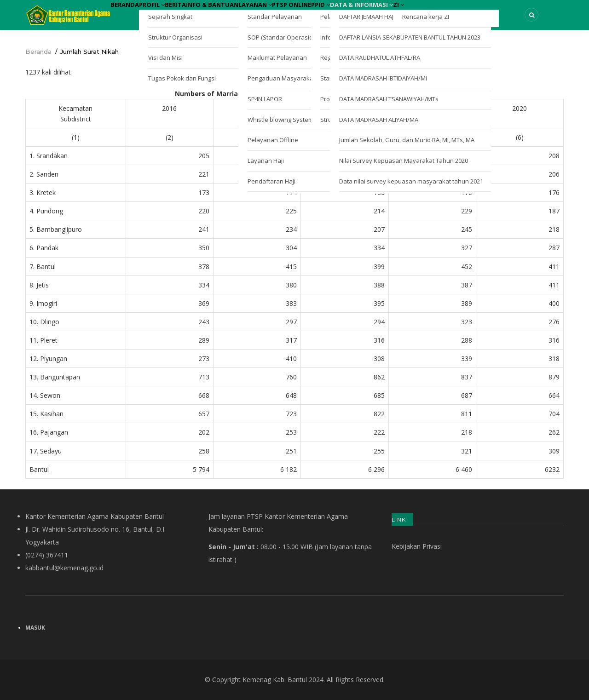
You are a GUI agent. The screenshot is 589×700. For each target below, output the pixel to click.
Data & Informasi (454, 13)
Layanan (310, 13)
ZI (503, 13)
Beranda (131, 13)
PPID (400, 13)
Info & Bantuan (254, 13)
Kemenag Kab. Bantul (275, 680)
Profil (170, 13)
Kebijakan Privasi (417, 546)
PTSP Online (359, 13)
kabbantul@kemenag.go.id (64, 568)
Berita (205, 13)
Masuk (35, 628)
